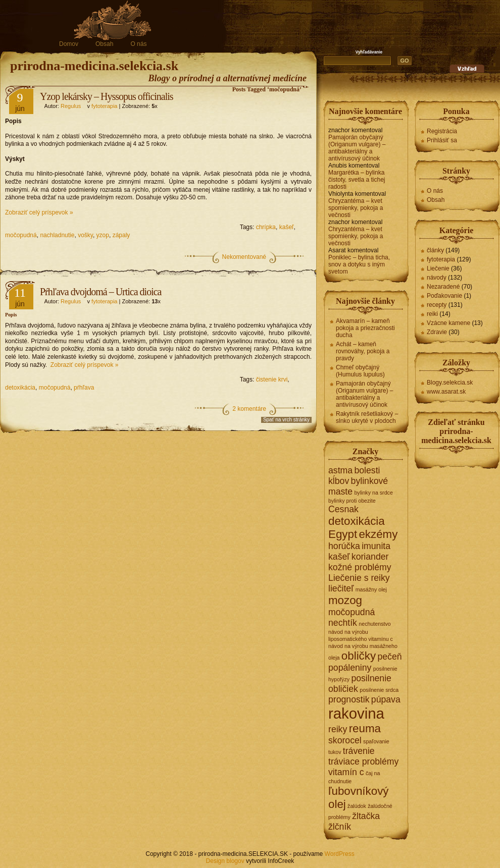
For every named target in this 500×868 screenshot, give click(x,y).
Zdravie (437, 332)
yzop (103, 235)
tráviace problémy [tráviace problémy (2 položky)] (363, 762)
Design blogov (225, 861)
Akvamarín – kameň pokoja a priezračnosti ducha (365, 328)
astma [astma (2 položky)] (340, 470)
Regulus (71, 106)
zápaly (121, 235)
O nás (138, 44)
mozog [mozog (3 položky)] (345, 600)
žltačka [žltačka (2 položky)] (366, 816)
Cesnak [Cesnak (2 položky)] (343, 509)
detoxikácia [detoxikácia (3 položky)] (357, 521)
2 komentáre (249, 409)
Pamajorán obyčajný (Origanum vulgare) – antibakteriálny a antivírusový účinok (357, 148)
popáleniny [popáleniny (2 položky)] (350, 668)
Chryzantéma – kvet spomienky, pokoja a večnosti (356, 208)
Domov (69, 44)
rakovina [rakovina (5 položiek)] (356, 713)
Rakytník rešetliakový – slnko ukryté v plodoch (367, 417)
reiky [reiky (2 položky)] (338, 729)
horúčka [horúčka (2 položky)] (344, 546)
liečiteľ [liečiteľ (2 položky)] (341, 588)
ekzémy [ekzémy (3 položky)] (378, 534)
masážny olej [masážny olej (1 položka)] (371, 589)
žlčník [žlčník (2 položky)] (340, 827)
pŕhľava (84, 388)
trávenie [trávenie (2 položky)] (359, 751)
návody (437, 278)
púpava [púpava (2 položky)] (386, 699)
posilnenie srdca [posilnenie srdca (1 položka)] (379, 690)
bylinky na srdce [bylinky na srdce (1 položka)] (373, 493)
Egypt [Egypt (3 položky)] (343, 534)
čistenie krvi (272, 379)
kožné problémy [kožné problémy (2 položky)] (360, 567)
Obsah (104, 44)
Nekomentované (244, 257)
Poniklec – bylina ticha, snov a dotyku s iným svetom (359, 264)
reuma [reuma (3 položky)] (365, 728)
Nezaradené (443, 287)
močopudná (21, 235)
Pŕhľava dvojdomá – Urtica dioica (101, 292)
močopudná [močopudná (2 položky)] (352, 612)
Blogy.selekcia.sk (450, 383)
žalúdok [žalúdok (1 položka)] (357, 806)
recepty (437, 305)
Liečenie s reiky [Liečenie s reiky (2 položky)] (359, 578)
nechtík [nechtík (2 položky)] (343, 623)
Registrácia (442, 131)
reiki (432, 314)
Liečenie (438, 268)
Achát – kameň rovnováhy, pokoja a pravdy (363, 351)
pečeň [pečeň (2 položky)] (389, 657)
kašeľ (287, 227)
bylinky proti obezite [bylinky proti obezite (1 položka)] (352, 501)
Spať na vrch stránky (286, 420)
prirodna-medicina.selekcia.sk (94, 66)
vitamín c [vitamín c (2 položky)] (346, 772)
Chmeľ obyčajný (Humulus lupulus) (360, 371)
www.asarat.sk (446, 392)
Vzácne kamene (448, 323)
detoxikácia (20, 388)
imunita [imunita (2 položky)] (376, 546)
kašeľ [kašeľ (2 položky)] (339, 557)
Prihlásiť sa (442, 140)
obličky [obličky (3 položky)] (359, 656)
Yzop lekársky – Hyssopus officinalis (107, 96)
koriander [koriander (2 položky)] (370, 557)
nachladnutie (57, 235)
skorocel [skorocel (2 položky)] (345, 740)
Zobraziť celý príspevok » (39, 212)
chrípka (266, 227)
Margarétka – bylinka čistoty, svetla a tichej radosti (357, 180)
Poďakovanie (444, 296)
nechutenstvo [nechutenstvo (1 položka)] (374, 624)
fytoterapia (104, 106)
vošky (85, 235)
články (435, 250)
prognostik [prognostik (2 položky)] (349, 699)
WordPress (340, 854)
